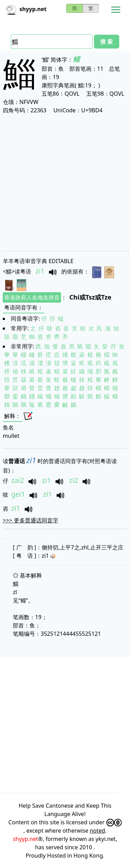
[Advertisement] (65, 182)
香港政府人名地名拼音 (32, 297)
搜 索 (106, 42)
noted (97, 831)
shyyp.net (25, 839)
